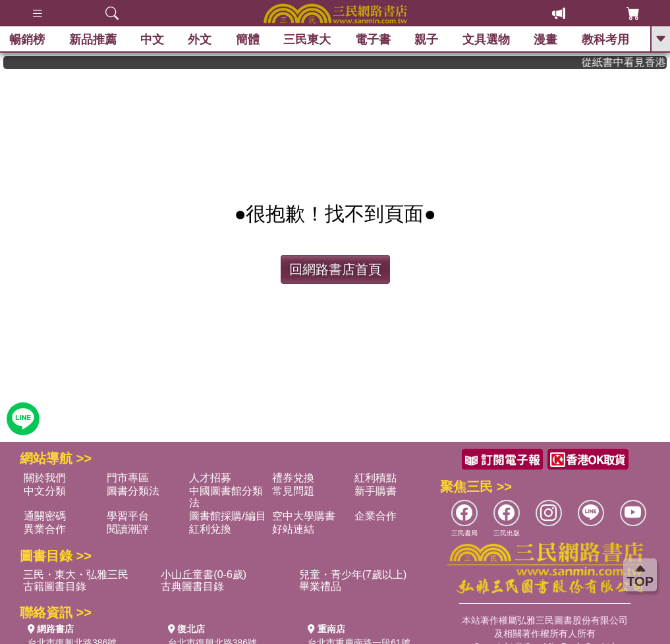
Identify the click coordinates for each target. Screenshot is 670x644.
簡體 (248, 40)
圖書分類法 (133, 491)
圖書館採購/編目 (227, 516)
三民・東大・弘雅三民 (76, 575)
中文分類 (45, 491)
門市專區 (128, 478)
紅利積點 (376, 478)
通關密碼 (45, 516)
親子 (427, 40)
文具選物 (487, 40)
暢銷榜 (28, 40)
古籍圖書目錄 (55, 586)
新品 (93, 40)
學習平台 (128, 516)
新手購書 (376, 491)
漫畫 (546, 40)
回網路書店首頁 (335, 269)
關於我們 (45, 478)
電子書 (374, 40)
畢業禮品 (320, 586)
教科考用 (606, 40)
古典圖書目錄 (192, 586)
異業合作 (45, 529)
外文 (200, 40)
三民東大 (308, 40)
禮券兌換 (293, 478)
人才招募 (210, 478)
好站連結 (293, 529)
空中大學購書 (304, 516)
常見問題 (293, 491)
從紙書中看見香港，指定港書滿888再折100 (630, 62)
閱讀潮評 (128, 529)
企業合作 (376, 516)
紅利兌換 (210, 529)
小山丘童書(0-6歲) (204, 575)
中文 (153, 40)
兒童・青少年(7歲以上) (353, 575)
